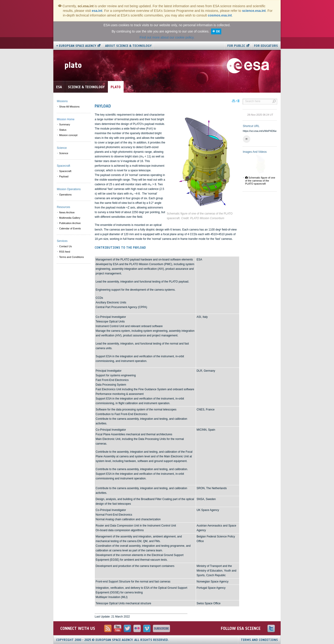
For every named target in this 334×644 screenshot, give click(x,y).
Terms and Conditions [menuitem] (71, 257)
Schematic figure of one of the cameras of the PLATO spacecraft (260, 181)
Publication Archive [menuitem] (70, 223)
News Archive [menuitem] (67, 212)
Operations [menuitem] (65, 195)
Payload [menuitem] (64, 176)
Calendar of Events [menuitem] (70, 228)
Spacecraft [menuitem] (65, 171)
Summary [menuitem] (65, 124)
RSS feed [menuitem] (65, 252)
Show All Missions (69, 107)
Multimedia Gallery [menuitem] (70, 218)
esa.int (97, 11)
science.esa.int (254, 11)
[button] (247, 139)
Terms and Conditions (259, 640)
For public (236, 46)
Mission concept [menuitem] (68, 135)
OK (218, 31)
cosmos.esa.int (220, 15)
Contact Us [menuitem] (65, 246)
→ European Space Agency (76, 46)
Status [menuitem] (63, 130)
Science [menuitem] (64, 153)
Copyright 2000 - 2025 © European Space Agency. (112, 640)
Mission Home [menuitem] (66, 119)
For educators (266, 46)
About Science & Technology (128, 46)
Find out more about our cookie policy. (167, 37)
